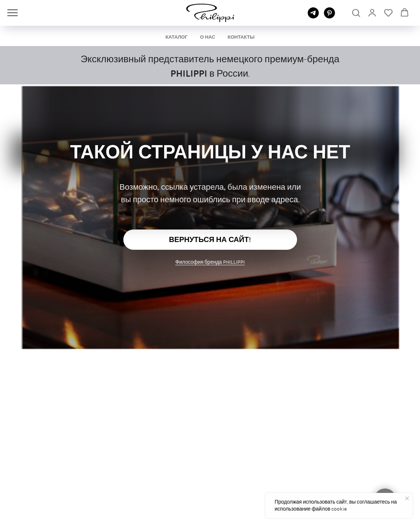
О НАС (208, 37)
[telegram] (313, 16)
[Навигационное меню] (13, 13)
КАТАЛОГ (177, 37)
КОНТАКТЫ (241, 37)
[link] (372, 13)
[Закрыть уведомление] (407, 498)
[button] (356, 13)
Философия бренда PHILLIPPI (210, 262)
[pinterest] (329, 16)
